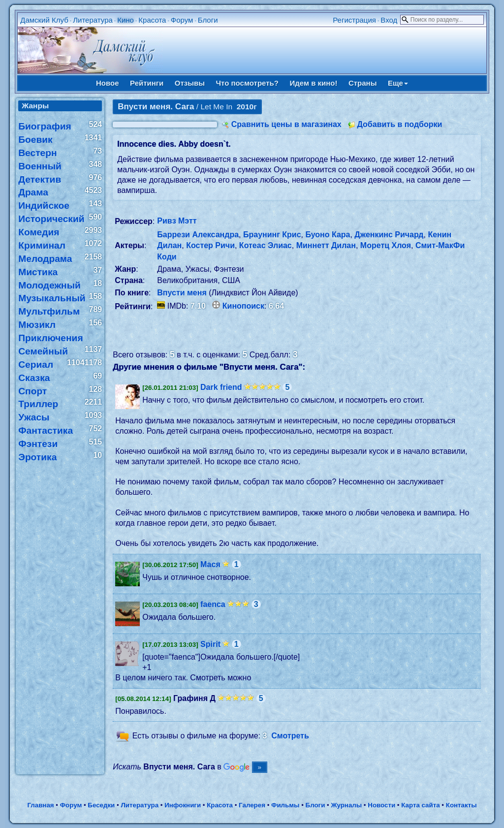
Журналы (346, 805)
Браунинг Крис (272, 235)
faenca (213, 604)
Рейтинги (147, 83)
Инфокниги (183, 805)
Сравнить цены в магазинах (286, 124)
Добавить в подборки (399, 124)
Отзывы (190, 83)
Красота (152, 20)
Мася (210, 564)
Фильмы (285, 805)
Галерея (252, 805)
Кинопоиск (243, 306)
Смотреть (290, 736)
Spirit (210, 644)
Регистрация (354, 20)
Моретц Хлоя (386, 245)
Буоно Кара (328, 235)
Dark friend (221, 387)
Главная (40, 805)
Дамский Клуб (44, 20)
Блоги (208, 20)
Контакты (461, 805)
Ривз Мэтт (177, 221)
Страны (363, 83)
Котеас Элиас (266, 245)
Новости (381, 805)
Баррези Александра (198, 235)
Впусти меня (182, 293)
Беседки (101, 805)
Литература (93, 20)
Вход (389, 20)
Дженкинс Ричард (389, 235)
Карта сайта (420, 805)
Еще (398, 83)
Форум (182, 20)
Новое (108, 83)
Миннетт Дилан (326, 245)
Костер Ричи (210, 245)
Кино (126, 20)
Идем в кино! (313, 83)
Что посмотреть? (247, 83)
